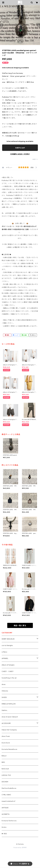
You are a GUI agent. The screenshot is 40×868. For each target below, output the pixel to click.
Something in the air (9, 678)
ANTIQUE (5, 808)
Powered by (20, 848)
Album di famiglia (8, 665)
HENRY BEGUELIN (8, 639)
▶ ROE (4, 834)
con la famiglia (7, 645)
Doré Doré (6, 743)
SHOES (4, 697)
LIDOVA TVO (6, 775)
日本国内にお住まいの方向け (20, 154)
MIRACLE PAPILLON (9, 704)
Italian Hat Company (9, 730)
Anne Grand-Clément (10, 717)
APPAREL (5, 658)
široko (4, 827)
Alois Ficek (6, 736)
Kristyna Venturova (9, 821)
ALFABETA (6, 814)
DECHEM (5, 782)
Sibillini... (5, 710)
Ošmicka (5, 691)
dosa (4, 684)
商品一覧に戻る (20, 626)
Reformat (5, 769)
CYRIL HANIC (6, 795)
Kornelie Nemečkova (9, 749)
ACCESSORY (6, 723)
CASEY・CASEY (8, 671)
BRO (3, 762)
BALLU (4, 756)
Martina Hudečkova (9, 788)
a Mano (4, 652)
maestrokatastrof (9, 801)
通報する (35, 159)
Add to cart (20, 148)
